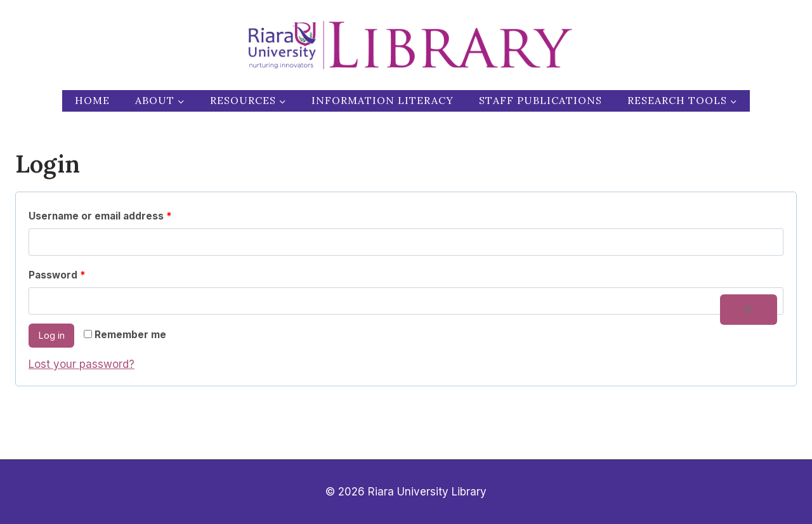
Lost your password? (82, 364)
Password (60, 276)
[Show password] (749, 310)
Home (92, 100)
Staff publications (540, 100)
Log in (51, 335)
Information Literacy (383, 100)
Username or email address (103, 217)
